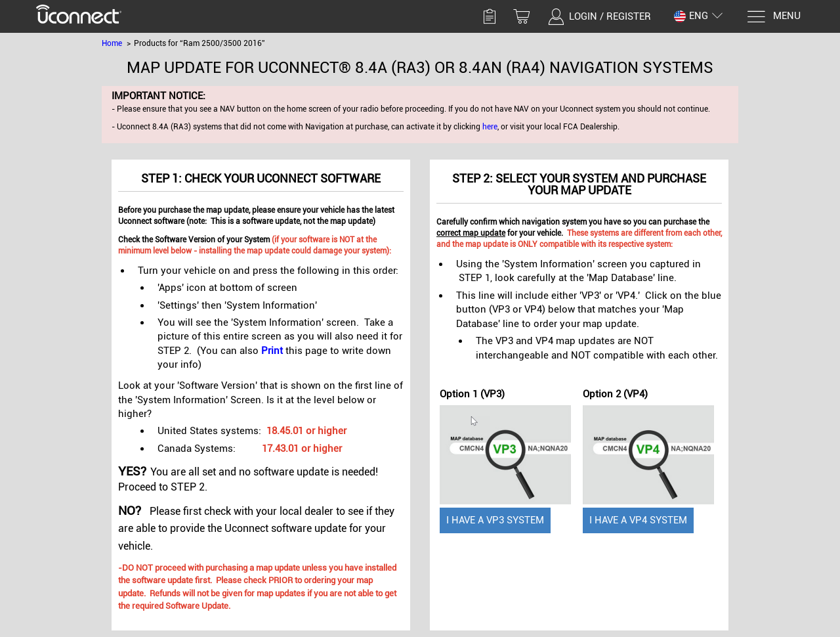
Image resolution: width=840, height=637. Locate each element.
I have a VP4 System (638, 520)
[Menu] (773, 17)
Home (112, 43)
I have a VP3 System (495, 520)
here (490, 127)
